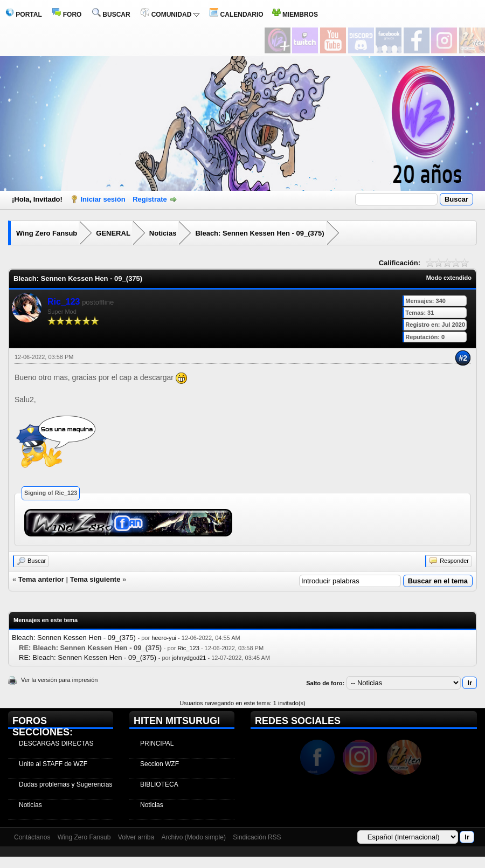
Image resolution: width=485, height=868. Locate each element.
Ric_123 (188, 648)
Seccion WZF (160, 764)
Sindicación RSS (257, 837)
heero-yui (164, 638)
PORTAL (24, 15)
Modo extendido (449, 278)
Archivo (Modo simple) (194, 837)
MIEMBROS (295, 15)
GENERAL (113, 233)
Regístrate (150, 199)
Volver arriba (136, 837)
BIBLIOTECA (159, 784)
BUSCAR (111, 15)
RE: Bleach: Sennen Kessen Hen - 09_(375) (88, 657)
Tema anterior (41, 579)
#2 (463, 358)
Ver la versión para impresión (59, 680)
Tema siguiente (95, 579)
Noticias (163, 233)
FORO (67, 15)
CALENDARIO (236, 15)
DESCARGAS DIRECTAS (56, 743)
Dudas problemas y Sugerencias (65, 784)
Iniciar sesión (103, 199)
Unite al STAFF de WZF (53, 764)
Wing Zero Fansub (47, 233)
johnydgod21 (189, 658)
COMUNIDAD (170, 15)
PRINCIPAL (157, 743)
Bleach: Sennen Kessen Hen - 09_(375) (259, 233)
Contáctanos (32, 837)
